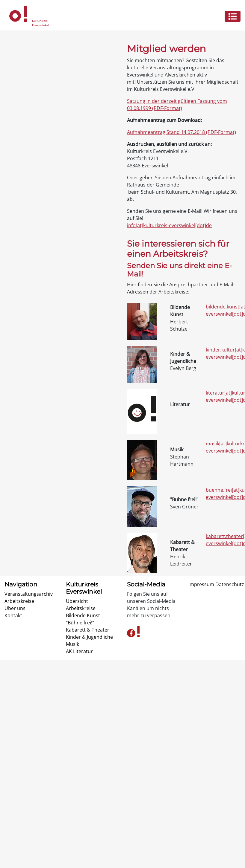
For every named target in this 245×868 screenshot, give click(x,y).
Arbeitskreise (19, 601)
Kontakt (13, 615)
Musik (72, 644)
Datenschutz (230, 584)
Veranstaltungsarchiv (29, 594)
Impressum (201, 584)
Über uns (15, 608)
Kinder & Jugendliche (89, 637)
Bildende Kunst (83, 615)
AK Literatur (79, 651)
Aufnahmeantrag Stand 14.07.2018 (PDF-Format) (182, 132)
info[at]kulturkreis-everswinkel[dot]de (169, 225)
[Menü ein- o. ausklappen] (233, 16)
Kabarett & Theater (88, 630)
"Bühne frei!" (80, 623)
